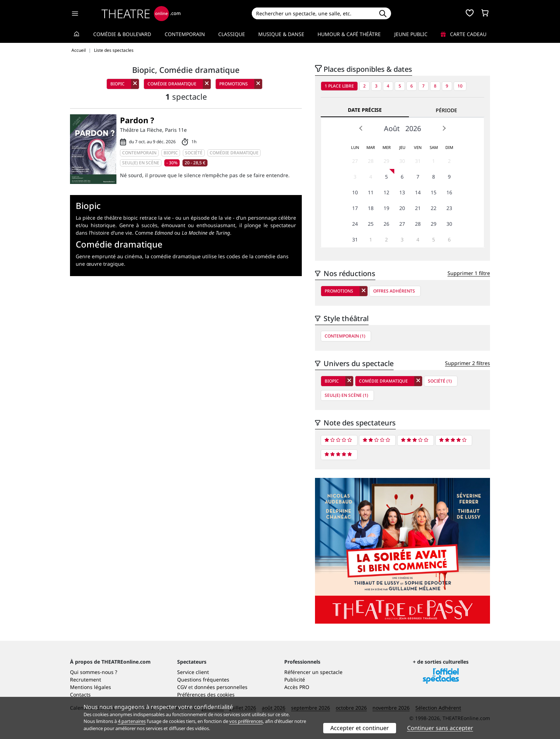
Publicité (295, 680)
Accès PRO (297, 687)
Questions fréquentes (203, 680)
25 (371, 224)
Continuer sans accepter (440, 728)
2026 (413, 128)
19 (386, 208)
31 (418, 161)
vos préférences (246, 721)
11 (371, 192)
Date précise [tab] (365, 110)
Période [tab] (446, 110)
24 (355, 224)
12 (386, 192)
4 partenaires (132, 721)
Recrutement (86, 680)
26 (386, 224)
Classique (232, 34)
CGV (182, 687)
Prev (361, 128)
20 (402, 208)
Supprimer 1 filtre (469, 273)
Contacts (80, 695)
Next (444, 128)
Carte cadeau (464, 34)
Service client (193, 672)
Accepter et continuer (360, 728)
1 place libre (339, 86)
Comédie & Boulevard (122, 34)
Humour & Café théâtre (349, 34)
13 (402, 192)
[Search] (313, 13)
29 (386, 161)
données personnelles (221, 687)
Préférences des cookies (206, 695)
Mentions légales (91, 687)
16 (449, 192)
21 (418, 208)
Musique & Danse (281, 34)
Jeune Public (411, 34)
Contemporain (185, 34)
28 (371, 161)
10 (460, 86)
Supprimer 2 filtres (467, 363)
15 (434, 192)
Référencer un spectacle (313, 672)
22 (434, 208)
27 (355, 161)
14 (418, 192)
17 (355, 208)
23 (449, 208)
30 (402, 161)
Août (392, 128)
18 (371, 208)
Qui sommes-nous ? (94, 672)
